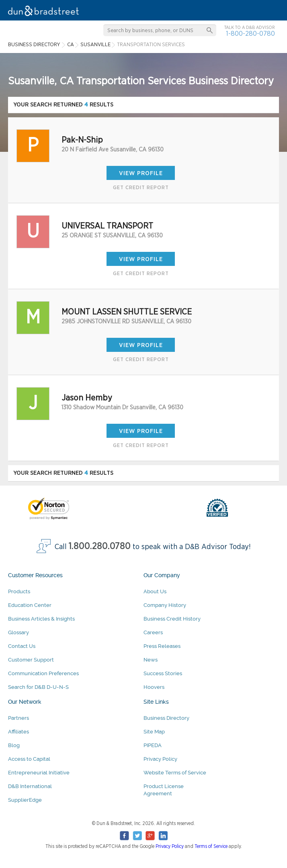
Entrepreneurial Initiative (39, 773)
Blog (14, 745)
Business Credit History (172, 619)
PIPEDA (153, 745)
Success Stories (163, 673)
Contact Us (22, 646)
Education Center (30, 605)
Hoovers (154, 687)
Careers (153, 632)
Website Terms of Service (175, 773)
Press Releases (162, 646)
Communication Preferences (43, 673)
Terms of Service (211, 846)
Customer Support (31, 660)
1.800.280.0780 (100, 546)
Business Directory (166, 718)
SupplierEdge (25, 800)
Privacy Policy (160, 759)
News (151, 660)
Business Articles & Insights (41, 619)
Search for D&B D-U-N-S (38, 687)
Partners (18, 718)
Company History (165, 605)
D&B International (30, 786)
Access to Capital (29, 759)
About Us (155, 591)
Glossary (18, 632)
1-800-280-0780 (250, 34)
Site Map (154, 732)
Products (19, 591)
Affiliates (18, 732)
